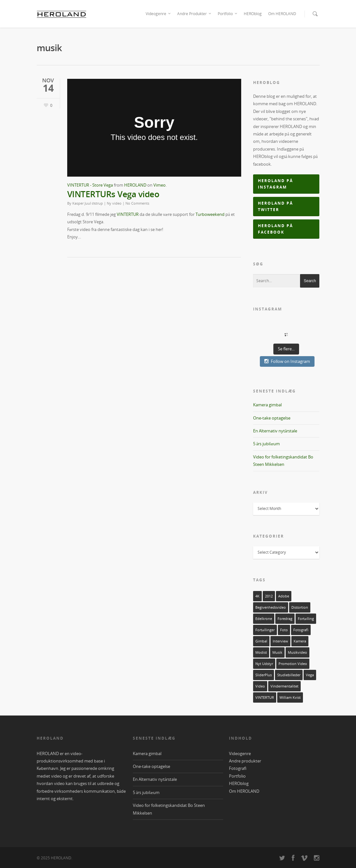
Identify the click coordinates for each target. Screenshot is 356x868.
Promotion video (293, 664)
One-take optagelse (272, 418)
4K (257, 596)
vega (310, 675)
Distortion (300, 607)
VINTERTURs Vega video (113, 194)
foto (284, 630)
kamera (300, 641)
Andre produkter (245, 761)
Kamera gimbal (267, 405)
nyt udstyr (264, 664)
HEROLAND (135, 185)
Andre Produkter (195, 14)
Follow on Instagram (287, 361)
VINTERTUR (128, 214)
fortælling (306, 619)
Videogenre (159, 14)
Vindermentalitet (284, 686)
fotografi (301, 630)
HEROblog (253, 14)
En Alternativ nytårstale (275, 431)
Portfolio (228, 14)
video (260, 686)
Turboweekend (210, 214)
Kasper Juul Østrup (88, 203)
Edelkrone (264, 619)
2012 (269, 596)
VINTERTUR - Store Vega (90, 185)
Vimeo (160, 185)
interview (280, 641)
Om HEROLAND (282, 14)
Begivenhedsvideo (271, 607)
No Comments (137, 203)
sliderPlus (264, 675)
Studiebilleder (289, 675)
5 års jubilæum (266, 444)
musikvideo (297, 652)
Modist (261, 652)
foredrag (285, 619)
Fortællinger (265, 630)
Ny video (114, 203)
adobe (284, 596)
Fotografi (238, 768)
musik (277, 652)
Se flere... (286, 349)
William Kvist (290, 697)
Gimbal (261, 641)
